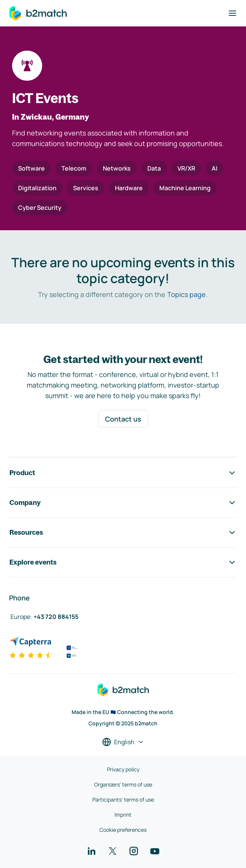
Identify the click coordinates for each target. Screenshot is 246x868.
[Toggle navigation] (232, 13)
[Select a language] (123, 742)
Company (123, 503)
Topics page (186, 294)
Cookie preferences (123, 830)
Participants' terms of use (123, 800)
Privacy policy (123, 769)
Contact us (123, 419)
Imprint (123, 815)
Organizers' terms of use (123, 784)
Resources (123, 532)
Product (123, 473)
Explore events (123, 562)
